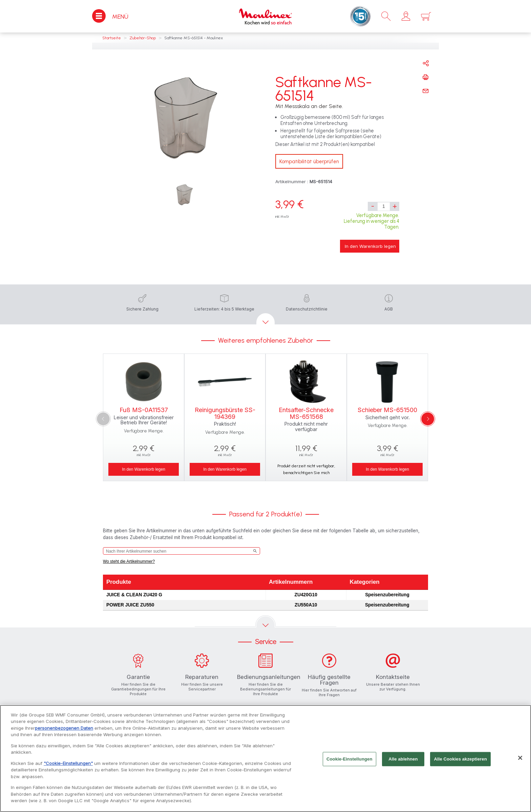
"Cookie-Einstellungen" (68, 766)
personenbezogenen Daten (64, 730)
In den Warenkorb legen (370, 246)
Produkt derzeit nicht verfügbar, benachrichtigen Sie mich (306, 469)
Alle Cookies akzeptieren (460, 761)
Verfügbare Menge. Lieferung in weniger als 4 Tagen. (371, 221)
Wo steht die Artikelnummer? (129, 561)
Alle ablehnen (403, 761)
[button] (406, 16)
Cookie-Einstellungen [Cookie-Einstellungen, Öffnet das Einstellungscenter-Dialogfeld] (349, 761)
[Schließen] (520, 760)
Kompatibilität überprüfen (309, 162)
